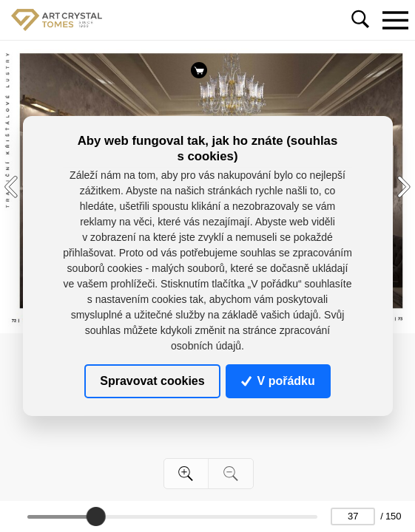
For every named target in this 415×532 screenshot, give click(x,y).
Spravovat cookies (152, 381)
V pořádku (278, 381)
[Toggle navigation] (395, 20)
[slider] (96, 516)
